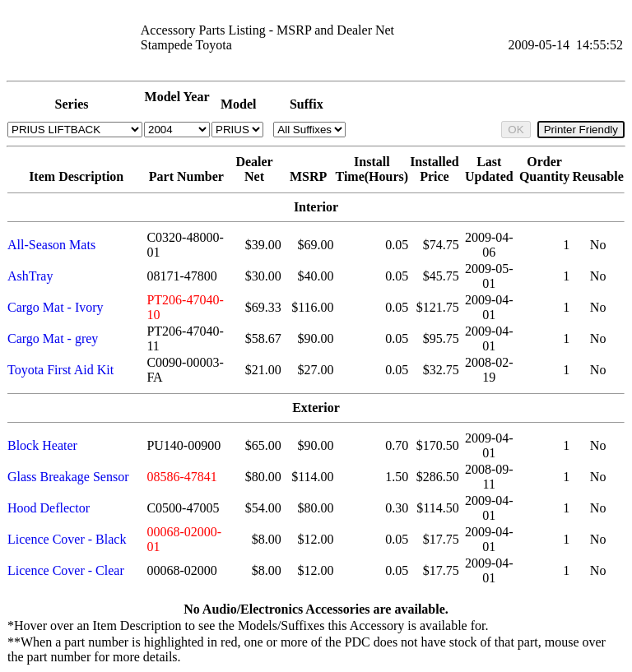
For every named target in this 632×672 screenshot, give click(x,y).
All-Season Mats (51, 245)
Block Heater (42, 445)
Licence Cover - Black (67, 539)
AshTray (30, 276)
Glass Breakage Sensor (68, 477)
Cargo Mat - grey (53, 338)
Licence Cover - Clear (66, 570)
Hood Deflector (49, 508)
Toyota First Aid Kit (60, 370)
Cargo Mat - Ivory (56, 307)
